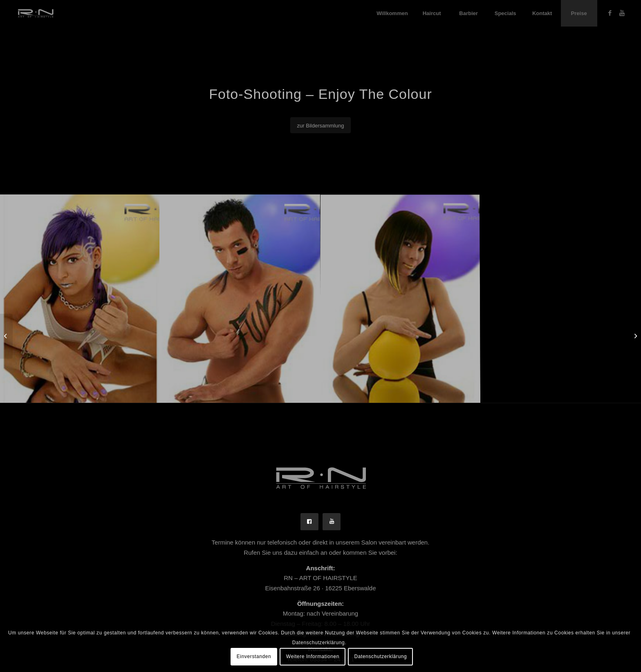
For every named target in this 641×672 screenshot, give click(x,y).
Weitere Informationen (313, 656)
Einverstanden (254, 656)
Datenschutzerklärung (381, 656)
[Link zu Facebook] (610, 13)
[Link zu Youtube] (622, 13)
